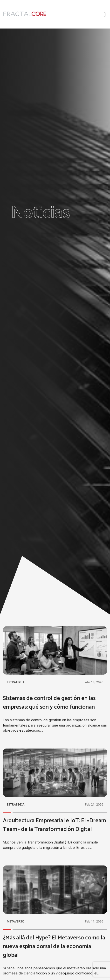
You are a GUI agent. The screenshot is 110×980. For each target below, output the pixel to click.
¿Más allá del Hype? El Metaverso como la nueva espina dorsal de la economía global (54, 947)
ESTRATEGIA (16, 682)
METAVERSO (16, 921)
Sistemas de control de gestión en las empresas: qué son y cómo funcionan (49, 703)
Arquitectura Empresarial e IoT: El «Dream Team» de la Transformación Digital (55, 825)
